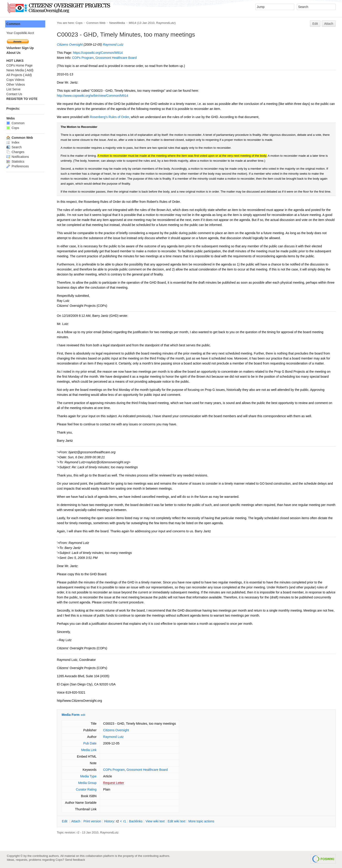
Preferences (18, 166)
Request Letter (114, 783)
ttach (76, 821)
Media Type (89, 776)
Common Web (96, 23)
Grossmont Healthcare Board (117, 58)
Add (30, 70)
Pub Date (90, 743)
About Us (14, 53)
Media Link (89, 750)
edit (83, 715)
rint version (93, 821)
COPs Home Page (20, 65)
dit (65, 821)
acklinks (136, 821)
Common (14, 24)
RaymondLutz (166, 23)
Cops (79, 23)
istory (110, 821)
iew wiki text (156, 821)
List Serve (14, 89)
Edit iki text (177, 821)
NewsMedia (117, 23)
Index (13, 142)
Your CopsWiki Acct (21, 33)
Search (14, 147)
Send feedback (75, 860)
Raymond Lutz (113, 45)
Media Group (88, 783)
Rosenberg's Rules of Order (110, 117)
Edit (315, 24)
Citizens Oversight (70, 45)
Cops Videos (16, 80)
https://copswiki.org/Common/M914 (98, 53)
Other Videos (16, 84)
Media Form (71, 715)
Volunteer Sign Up (20, 48)
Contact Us (15, 94)
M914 (133, 23)
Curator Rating (87, 789)
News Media (16, 70)
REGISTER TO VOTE (22, 99)
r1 (125, 821)
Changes (16, 152)
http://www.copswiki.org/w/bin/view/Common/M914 (93, 96)
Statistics (16, 161)
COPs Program (83, 58)
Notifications (18, 157)
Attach (329, 24)
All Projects (15, 75)
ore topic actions (202, 821)
